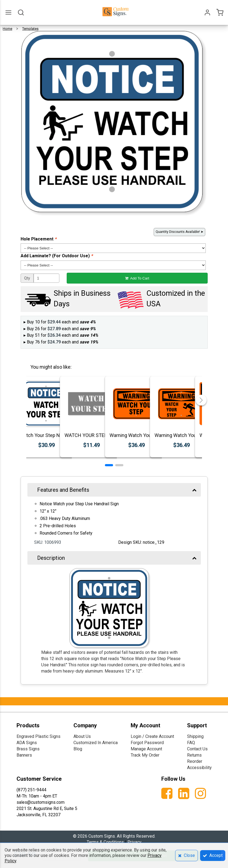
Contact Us (197, 749)
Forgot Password (147, 743)
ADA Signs (27, 743)
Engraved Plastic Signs (38, 736)
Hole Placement (38, 239)
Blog (78, 749)
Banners (24, 755)
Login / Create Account (152, 736)
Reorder (195, 761)
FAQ (191, 743)
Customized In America (96, 743)
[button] (109, 465)
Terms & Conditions (105, 842)
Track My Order (145, 755)
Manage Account (146, 749)
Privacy (134, 842)
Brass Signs (28, 749)
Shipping (195, 736)
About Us (82, 736)
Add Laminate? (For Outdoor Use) (57, 256)
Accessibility (199, 768)
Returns (194, 755)
